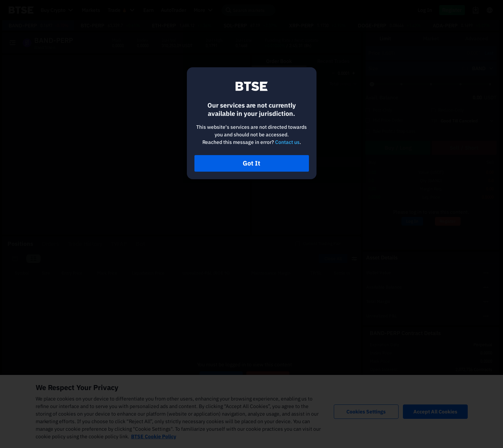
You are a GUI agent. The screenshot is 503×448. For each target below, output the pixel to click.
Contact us (287, 142)
